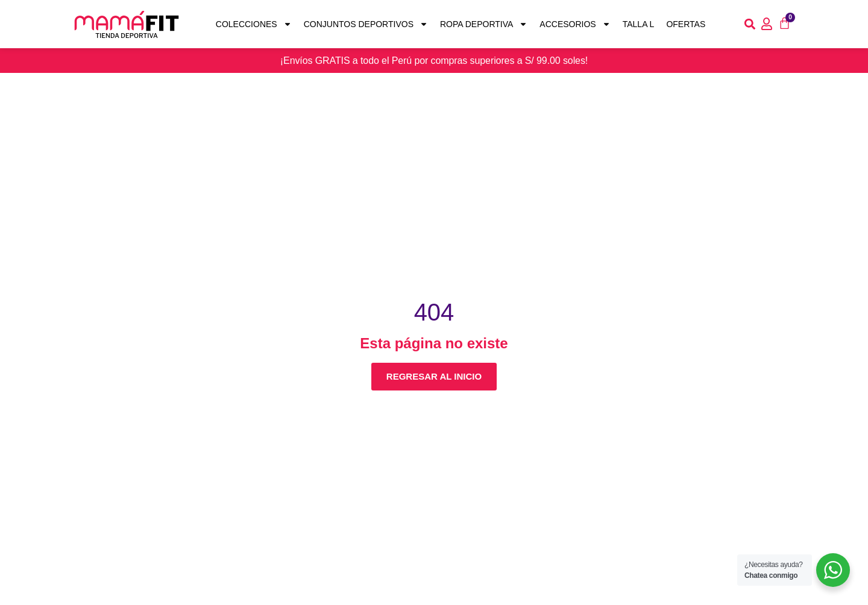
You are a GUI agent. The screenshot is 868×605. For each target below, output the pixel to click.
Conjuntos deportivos (366, 24)
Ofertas (686, 24)
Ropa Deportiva (484, 24)
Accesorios (575, 24)
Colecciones (254, 24)
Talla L (639, 24)
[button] (750, 24)
